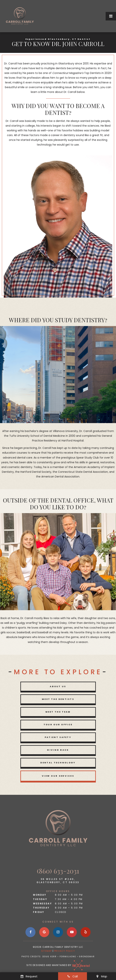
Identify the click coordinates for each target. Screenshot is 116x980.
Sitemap (46, 951)
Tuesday (40, 899)
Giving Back (58, 750)
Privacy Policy (65, 951)
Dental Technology (58, 763)
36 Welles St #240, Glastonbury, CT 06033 (58, 881)
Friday (39, 912)
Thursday (41, 908)
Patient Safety (58, 737)
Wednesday (42, 904)
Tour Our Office (58, 724)
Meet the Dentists (58, 699)
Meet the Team (58, 712)
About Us (58, 686)
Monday (40, 895)
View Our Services (58, 776)
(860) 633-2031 (58, 871)
